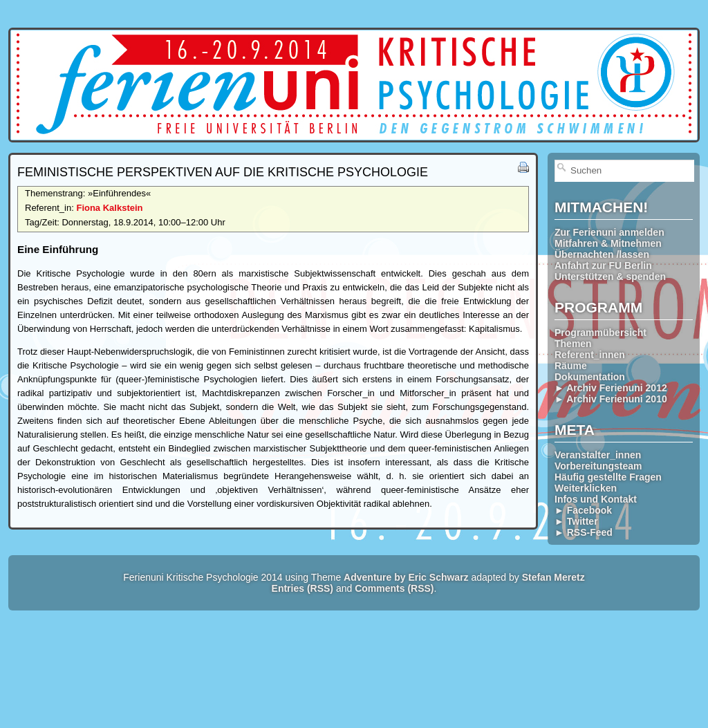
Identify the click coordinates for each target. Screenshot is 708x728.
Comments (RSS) (394, 588)
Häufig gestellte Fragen (608, 477)
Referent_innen (590, 355)
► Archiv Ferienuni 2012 (611, 388)
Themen (573, 344)
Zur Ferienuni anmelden (609, 232)
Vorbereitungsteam (598, 466)
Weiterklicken (586, 488)
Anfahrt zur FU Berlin (603, 265)
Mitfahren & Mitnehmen (608, 243)
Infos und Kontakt (596, 499)
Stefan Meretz (553, 577)
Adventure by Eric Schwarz (406, 577)
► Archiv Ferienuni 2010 (611, 399)
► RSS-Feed (584, 532)
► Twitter (576, 521)
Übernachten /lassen (602, 254)
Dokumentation (590, 377)
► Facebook (583, 510)
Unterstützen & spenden (610, 277)
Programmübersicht (600, 333)
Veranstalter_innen (598, 455)
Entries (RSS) (302, 588)
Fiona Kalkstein (109, 208)
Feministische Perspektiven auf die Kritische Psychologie (223, 172)
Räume (571, 366)
